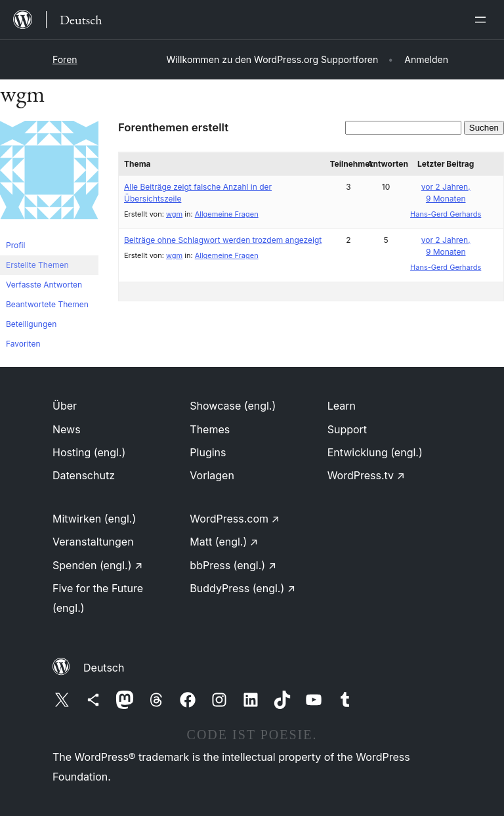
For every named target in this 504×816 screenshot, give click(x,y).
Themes (210, 429)
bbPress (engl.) (233, 565)
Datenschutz (84, 475)
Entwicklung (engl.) (375, 452)
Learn (342, 406)
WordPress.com (235, 519)
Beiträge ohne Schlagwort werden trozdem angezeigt (223, 240)
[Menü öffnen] (483, 20)
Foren (65, 59)
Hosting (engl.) (89, 452)
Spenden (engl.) (97, 565)
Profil (15, 245)
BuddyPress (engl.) (242, 588)
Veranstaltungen (93, 542)
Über (65, 406)
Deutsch (104, 668)
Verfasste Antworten (44, 285)
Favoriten (23, 344)
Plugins (208, 452)
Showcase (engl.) (233, 406)
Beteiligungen (31, 324)
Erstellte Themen (37, 265)
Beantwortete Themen (47, 304)
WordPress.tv (366, 475)
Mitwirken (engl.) (94, 519)
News (67, 429)
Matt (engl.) (224, 542)
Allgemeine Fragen (227, 214)
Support (347, 429)
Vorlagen (212, 475)
